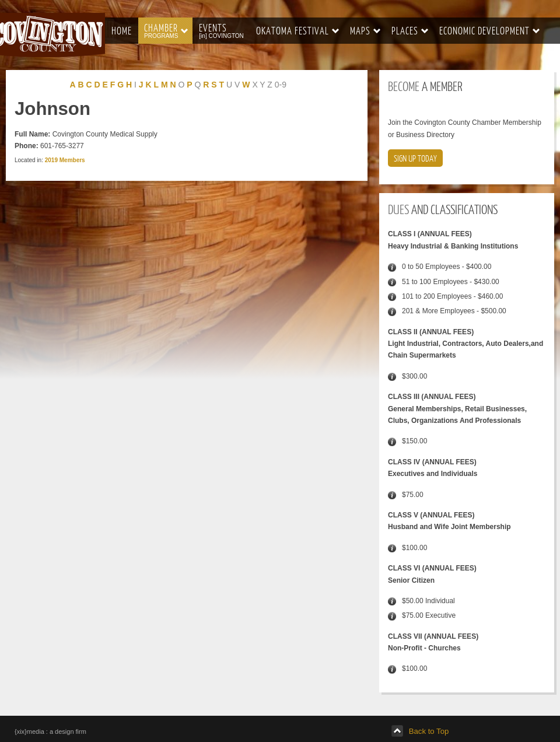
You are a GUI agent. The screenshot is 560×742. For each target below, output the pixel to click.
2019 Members (65, 160)
